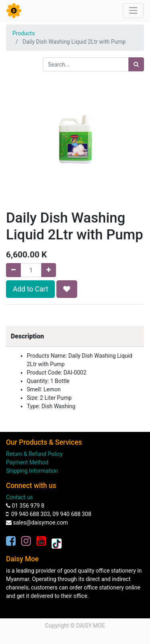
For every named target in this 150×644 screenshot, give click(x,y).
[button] (67, 289)
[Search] (136, 64)
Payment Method (27, 462)
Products (24, 33)
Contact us (19, 497)
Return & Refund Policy (34, 454)
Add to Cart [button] (30, 289)
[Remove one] (13, 270)
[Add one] (49, 270)
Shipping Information (32, 471)
